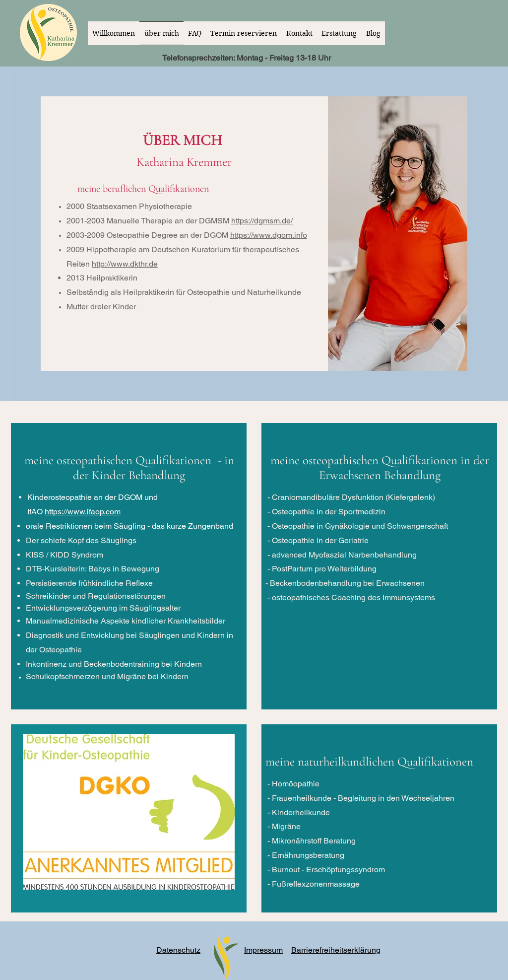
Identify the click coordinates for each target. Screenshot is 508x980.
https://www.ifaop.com (83, 512)
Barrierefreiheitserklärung (336, 950)
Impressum (263, 950)
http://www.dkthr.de (125, 264)
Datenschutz (178, 950)
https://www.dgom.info (269, 235)
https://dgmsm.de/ (262, 221)
